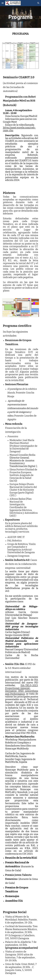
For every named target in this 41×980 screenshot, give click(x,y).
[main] (21, 17)
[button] (3, 3)
